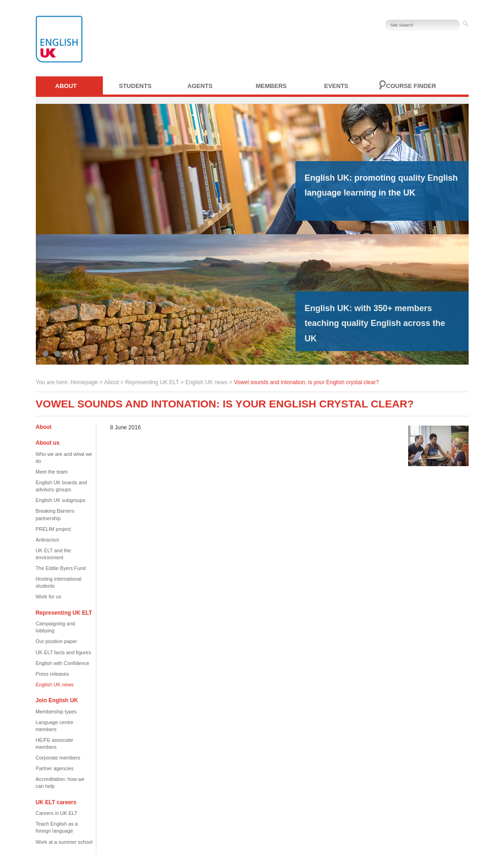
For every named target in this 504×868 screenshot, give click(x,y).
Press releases (52, 674)
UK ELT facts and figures (64, 652)
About (66, 86)
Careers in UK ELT (57, 813)
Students (135, 86)
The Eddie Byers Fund (61, 568)
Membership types (56, 712)
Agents (200, 86)
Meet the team (52, 472)
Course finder (411, 86)
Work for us (49, 597)
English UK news (206, 382)
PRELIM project (54, 529)
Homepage (84, 382)
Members (271, 86)
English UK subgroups (61, 500)
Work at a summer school (64, 842)
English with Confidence (63, 663)
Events (336, 86)
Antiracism (47, 540)
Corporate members (58, 758)
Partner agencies (55, 768)
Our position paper (57, 641)
